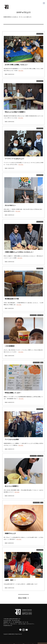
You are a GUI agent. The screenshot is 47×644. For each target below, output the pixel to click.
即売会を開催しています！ (13, 393)
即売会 (42, 362)
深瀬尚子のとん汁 (10, 533)
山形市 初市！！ (10, 580)
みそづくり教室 (40, 315)
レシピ (42, 503)
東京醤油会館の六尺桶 (12, 299)
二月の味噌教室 (10, 346)
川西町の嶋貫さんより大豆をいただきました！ (19, 252)
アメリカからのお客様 (12, 439)
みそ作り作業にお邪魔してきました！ (17, 65)
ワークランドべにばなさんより (14, 159)
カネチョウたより (40, 34)
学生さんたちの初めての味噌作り (15, 112)
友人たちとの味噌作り (12, 486)
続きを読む (21, 71)
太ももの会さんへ (10, 205)
